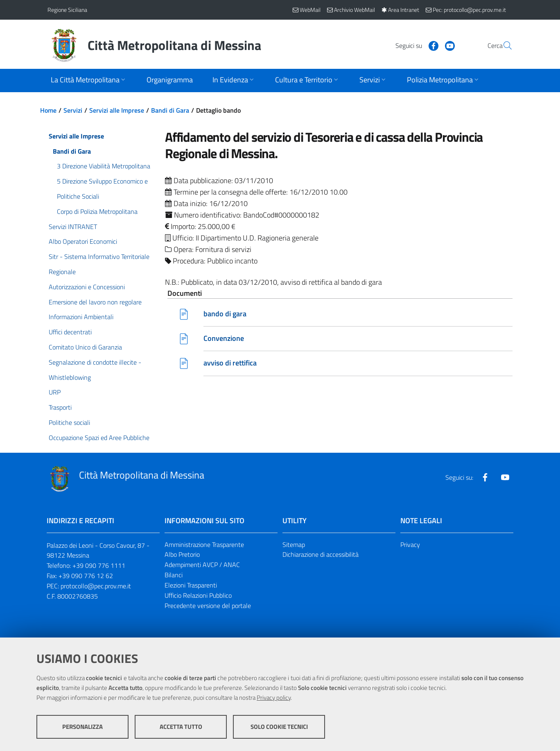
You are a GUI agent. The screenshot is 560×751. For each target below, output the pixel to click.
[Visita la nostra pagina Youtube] (430, 45)
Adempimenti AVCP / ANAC (202, 565)
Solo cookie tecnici (279, 727)
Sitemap (294, 545)
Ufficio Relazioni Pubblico (198, 595)
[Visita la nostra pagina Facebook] (414, 45)
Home (48, 110)
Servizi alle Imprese (117, 110)
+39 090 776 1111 (99, 565)
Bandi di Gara (170, 110)
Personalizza (82, 727)
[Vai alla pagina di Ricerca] (503, 45)
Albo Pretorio (182, 554)
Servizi (73, 110)
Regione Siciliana (67, 10)
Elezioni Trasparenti (191, 585)
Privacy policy (274, 698)
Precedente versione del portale (208, 606)
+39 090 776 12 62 (86, 576)
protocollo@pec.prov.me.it (96, 586)
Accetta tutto (181, 727)
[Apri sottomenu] (89, 81)
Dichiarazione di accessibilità (321, 554)
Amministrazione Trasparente (204, 545)
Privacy (410, 545)
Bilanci (174, 575)
